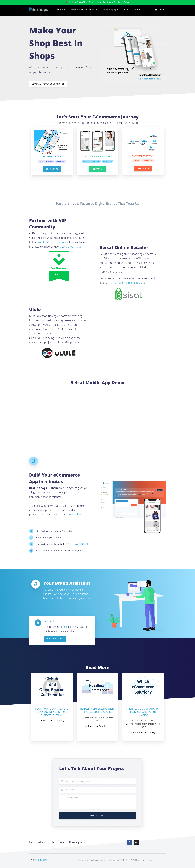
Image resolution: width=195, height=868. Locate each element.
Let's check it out (71, 246)
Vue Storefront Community (52, 242)
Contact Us (52, 169)
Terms (150, 860)
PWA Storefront (138, 860)
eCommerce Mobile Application (92, 860)
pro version (74, 514)
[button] (61, 10)
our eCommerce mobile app (129, 282)
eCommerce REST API (118, 860)
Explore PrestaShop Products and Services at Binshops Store (99, 2)
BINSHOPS (42, 860)
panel (64, 627)
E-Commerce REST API (77, 544)
